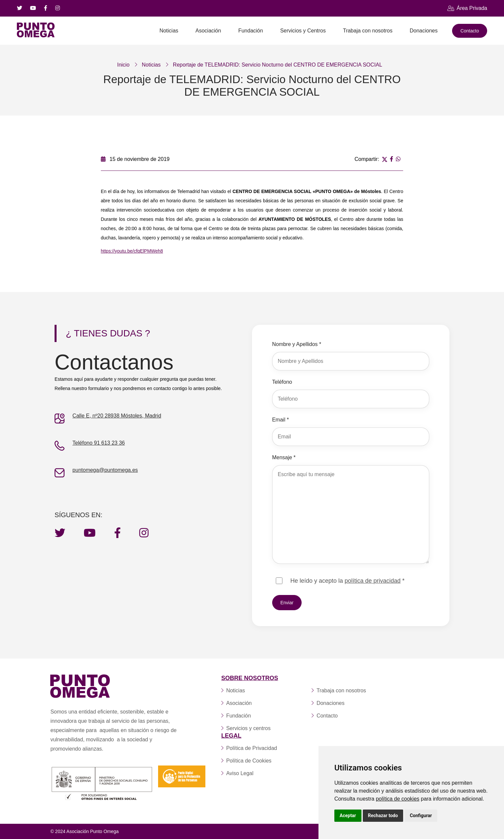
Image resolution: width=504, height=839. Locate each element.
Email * (281, 419)
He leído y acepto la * (347, 580)
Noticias (169, 31)
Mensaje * (284, 457)
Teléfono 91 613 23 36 (99, 443)
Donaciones (424, 31)
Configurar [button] (421, 815)
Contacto (470, 31)
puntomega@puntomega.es (105, 470)
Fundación (251, 31)
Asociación (208, 31)
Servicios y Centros (303, 31)
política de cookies (398, 799)
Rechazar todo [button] (383, 815)
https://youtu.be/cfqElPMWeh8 (132, 251)
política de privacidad (373, 580)
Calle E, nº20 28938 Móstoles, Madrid (117, 415)
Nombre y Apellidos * (297, 344)
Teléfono (282, 382)
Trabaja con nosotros (368, 31)
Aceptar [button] (348, 815)
